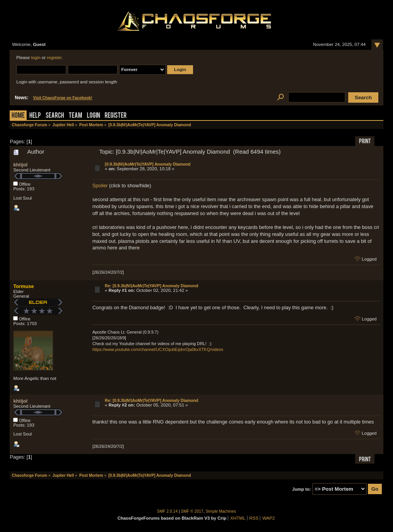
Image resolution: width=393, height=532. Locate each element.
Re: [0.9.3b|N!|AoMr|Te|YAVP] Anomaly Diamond (152, 286)
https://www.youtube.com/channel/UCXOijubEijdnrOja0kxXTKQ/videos (158, 349)
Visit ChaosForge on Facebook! (62, 98)
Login (93, 116)
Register (116, 116)
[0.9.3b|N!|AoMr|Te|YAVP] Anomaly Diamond (148, 164)
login (36, 58)
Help (35, 116)
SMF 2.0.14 (168, 511)
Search (55, 116)
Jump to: (302, 489)
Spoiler (100, 186)
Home (18, 116)
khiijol (20, 165)
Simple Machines (221, 511)
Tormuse (23, 286)
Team (75, 116)
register (54, 58)
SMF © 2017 (192, 511)
